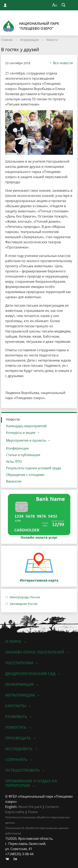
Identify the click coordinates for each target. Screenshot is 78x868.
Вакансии (14, 481)
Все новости (61, 63)
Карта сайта (15, 812)
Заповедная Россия (24, 604)
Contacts (52, 807)
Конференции (17, 448)
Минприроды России (25, 597)
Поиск (33, 812)
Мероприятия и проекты (26, 440)
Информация (29, 40)
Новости (52, 40)
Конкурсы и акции (21, 433)
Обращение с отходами (25, 475)
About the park (30, 807)
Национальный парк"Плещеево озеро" (30, 26)
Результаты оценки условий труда (33, 468)
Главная (7, 40)
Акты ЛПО (14, 461)
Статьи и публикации (23, 455)
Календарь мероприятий (26, 426)
